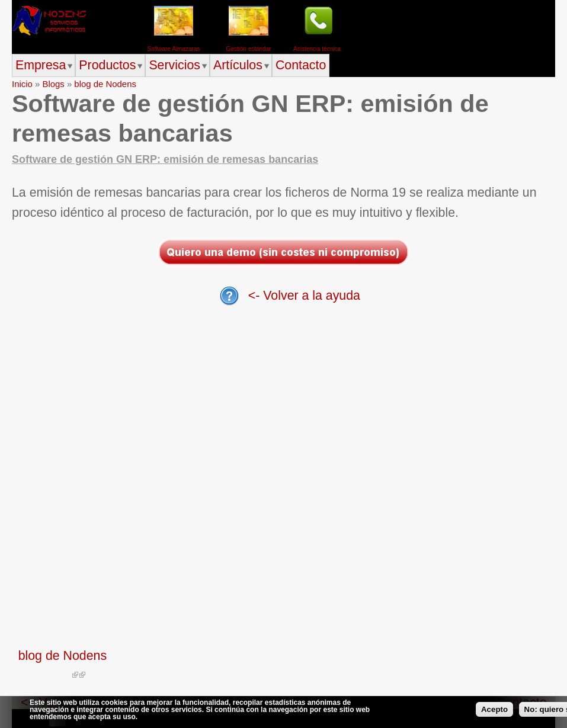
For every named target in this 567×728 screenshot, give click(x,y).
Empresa (41, 65)
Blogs (53, 84)
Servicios (174, 65)
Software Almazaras (174, 49)
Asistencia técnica (317, 49)
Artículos (238, 65)
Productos (107, 65)
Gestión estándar (248, 49)
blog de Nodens (105, 84)
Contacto (301, 65)
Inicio (22, 84)
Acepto (494, 709)
